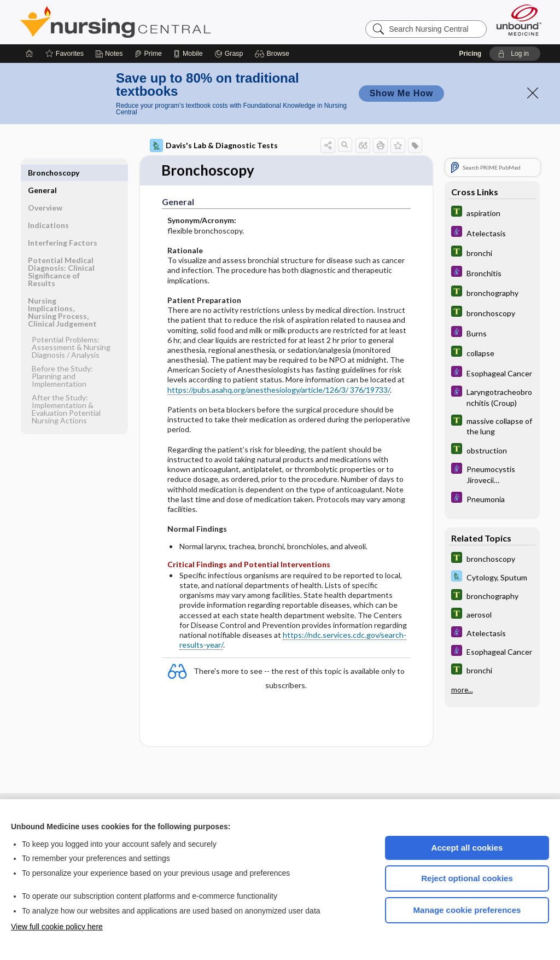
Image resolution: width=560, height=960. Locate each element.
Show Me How (401, 93)
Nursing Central (156, 22)
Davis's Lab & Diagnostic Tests (214, 146)
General (42, 173)
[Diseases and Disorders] (492, 233)
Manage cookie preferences (467, 910)
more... (462, 690)
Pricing (470, 54)
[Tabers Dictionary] (492, 213)
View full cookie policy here (57, 927)
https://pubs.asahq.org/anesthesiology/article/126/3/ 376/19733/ (279, 390)
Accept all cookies (467, 848)
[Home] (30, 54)
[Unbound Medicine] (519, 20)
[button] (274, 54)
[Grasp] (229, 54)
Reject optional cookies (467, 878)
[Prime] (148, 54)
